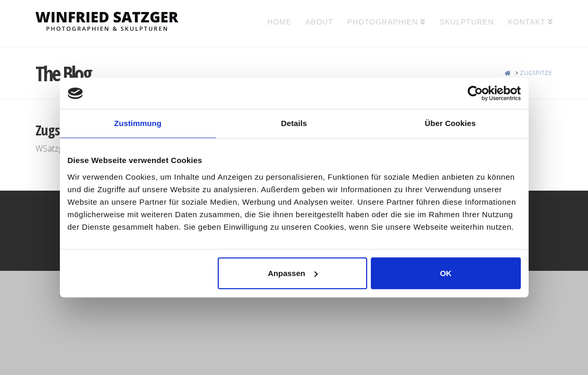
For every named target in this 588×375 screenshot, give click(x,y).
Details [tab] (294, 123)
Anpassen (293, 273)
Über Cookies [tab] (451, 123)
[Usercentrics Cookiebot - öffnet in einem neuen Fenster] (475, 93)
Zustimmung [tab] (138, 123)
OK (446, 273)
